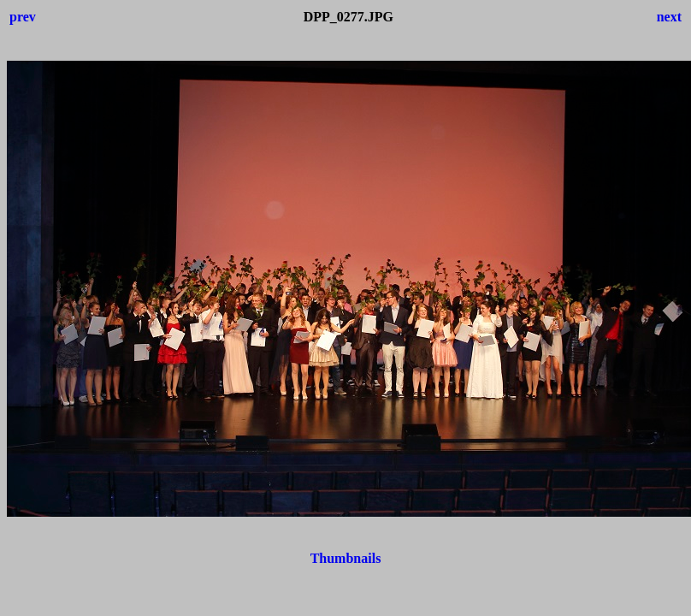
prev (23, 17)
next (669, 17)
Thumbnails (346, 558)
